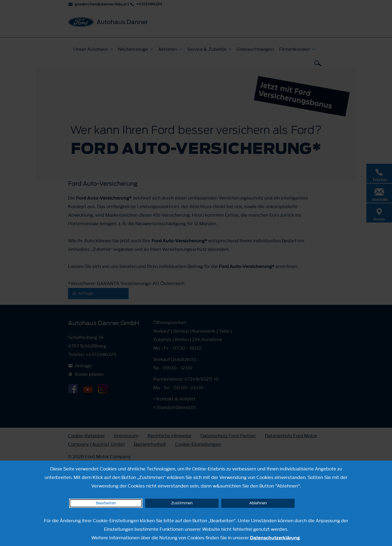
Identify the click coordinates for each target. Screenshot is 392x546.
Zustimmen (182, 503)
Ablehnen (258, 503)
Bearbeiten (106, 503)
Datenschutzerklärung (275, 538)
